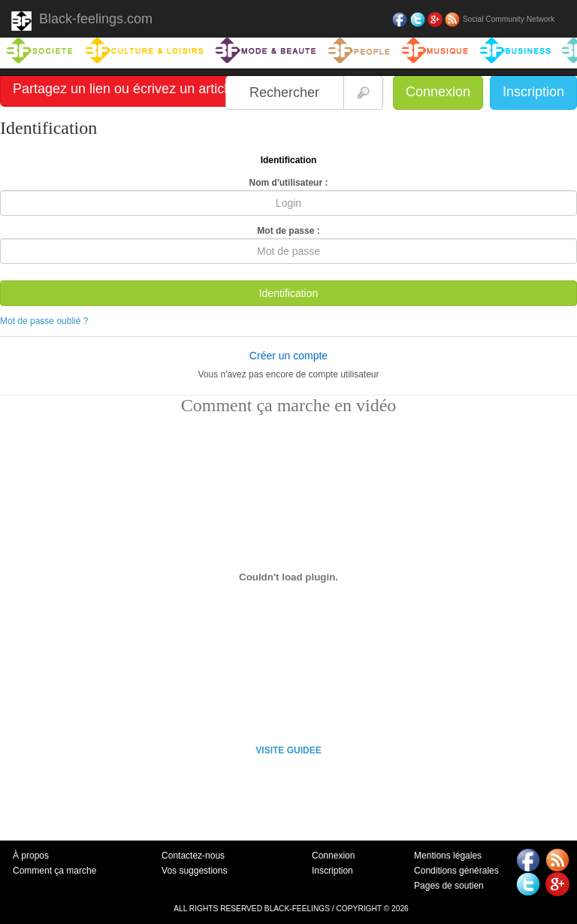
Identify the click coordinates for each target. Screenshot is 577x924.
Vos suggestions (194, 871)
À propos (31, 856)
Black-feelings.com (82, 21)
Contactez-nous (193, 856)
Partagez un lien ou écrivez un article (124, 89)
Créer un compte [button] (288, 356)
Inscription (533, 92)
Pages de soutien (449, 886)
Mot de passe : (288, 231)
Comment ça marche (54, 871)
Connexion (438, 92)
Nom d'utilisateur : (289, 183)
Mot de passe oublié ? (44, 321)
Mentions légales (448, 856)
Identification (289, 293)
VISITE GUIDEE (288, 750)
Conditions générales (456, 871)
